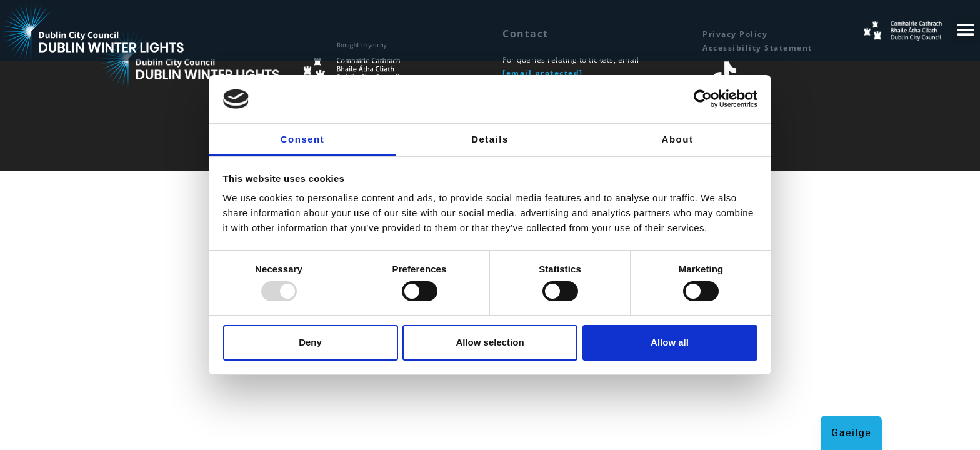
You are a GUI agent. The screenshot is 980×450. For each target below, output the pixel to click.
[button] (966, 30)
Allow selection (490, 342)
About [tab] (678, 139)
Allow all (670, 342)
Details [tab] (490, 139)
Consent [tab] (303, 139)
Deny (310, 342)
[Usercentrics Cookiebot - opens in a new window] (703, 99)
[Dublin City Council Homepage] (390, 61)
